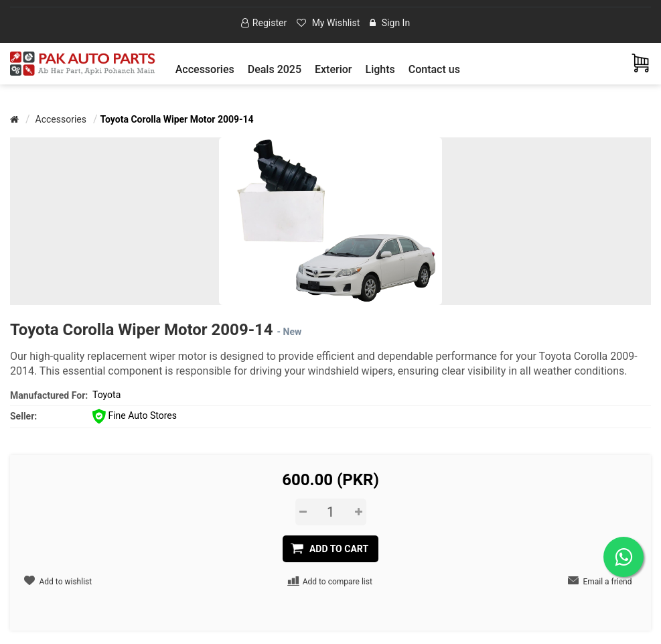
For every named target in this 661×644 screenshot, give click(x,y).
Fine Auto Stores (135, 415)
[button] (205, 69)
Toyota (106, 395)
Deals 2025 (275, 69)
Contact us (434, 69)
